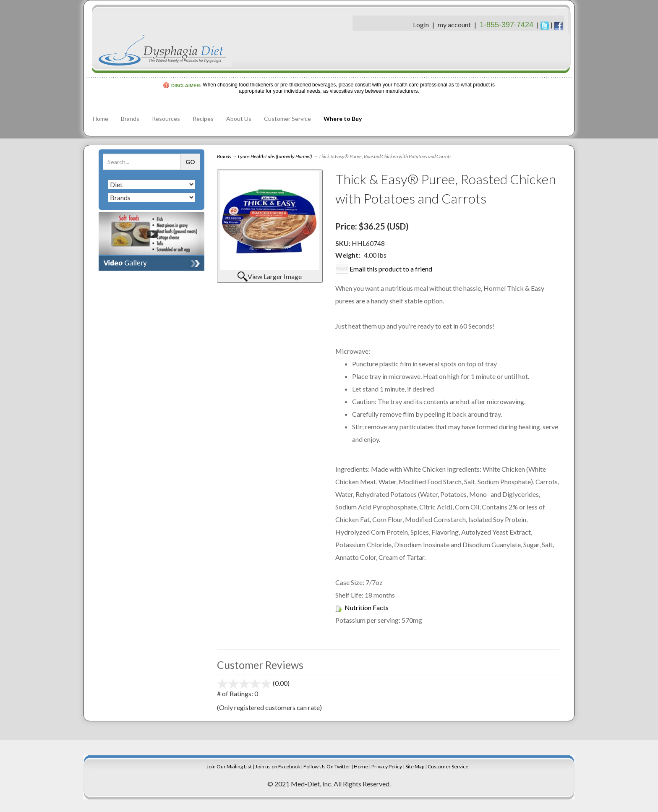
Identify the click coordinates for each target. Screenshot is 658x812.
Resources (166, 119)
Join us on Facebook (278, 766)
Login (421, 25)
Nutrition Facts (367, 607)
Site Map (415, 766)
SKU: (343, 243)
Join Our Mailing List (229, 766)
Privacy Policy (387, 766)
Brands (130, 119)
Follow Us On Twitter (327, 766)
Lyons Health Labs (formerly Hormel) (275, 156)
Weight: (348, 255)
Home (101, 119)
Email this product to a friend (391, 269)
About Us (239, 119)
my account (454, 25)
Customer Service (287, 119)
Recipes (203, 119)
